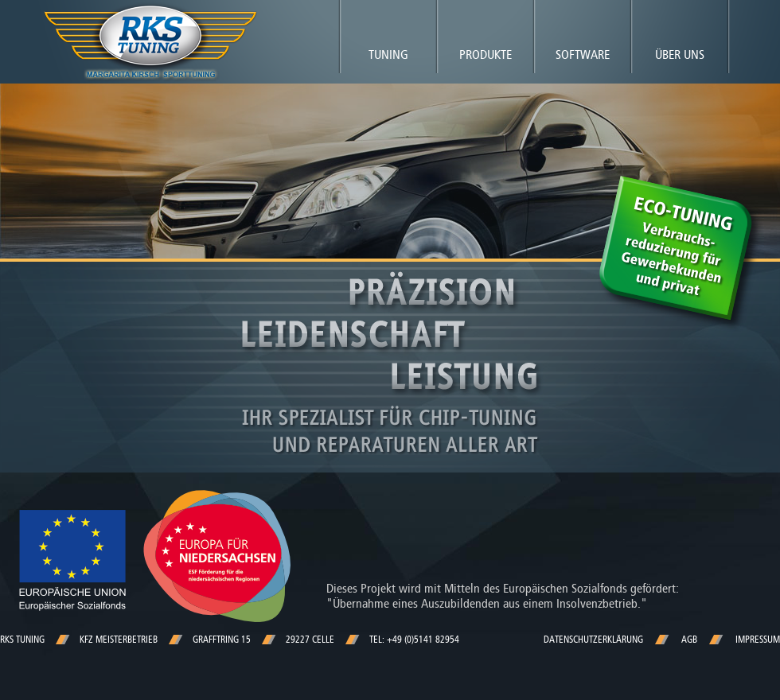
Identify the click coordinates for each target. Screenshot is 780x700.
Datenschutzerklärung (593, 640)
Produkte (486, 54)
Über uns (680, 54)
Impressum (758, 640)
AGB (689, 640)
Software (583, 54)
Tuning (388, 54)
